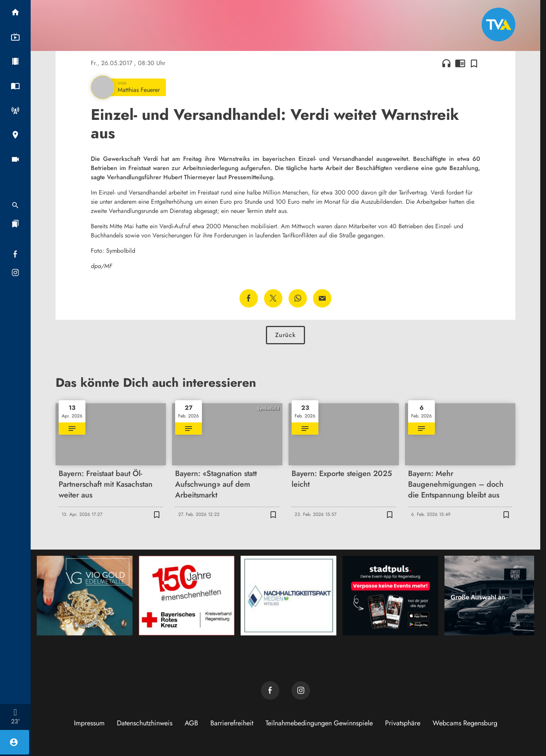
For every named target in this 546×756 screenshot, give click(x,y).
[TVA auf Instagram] (301, 691)
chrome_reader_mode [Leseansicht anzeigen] (460, 63)
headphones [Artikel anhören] (446, 63)
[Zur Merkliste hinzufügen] (474, 63)
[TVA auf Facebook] (270, 691)
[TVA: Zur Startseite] (498, 25)
